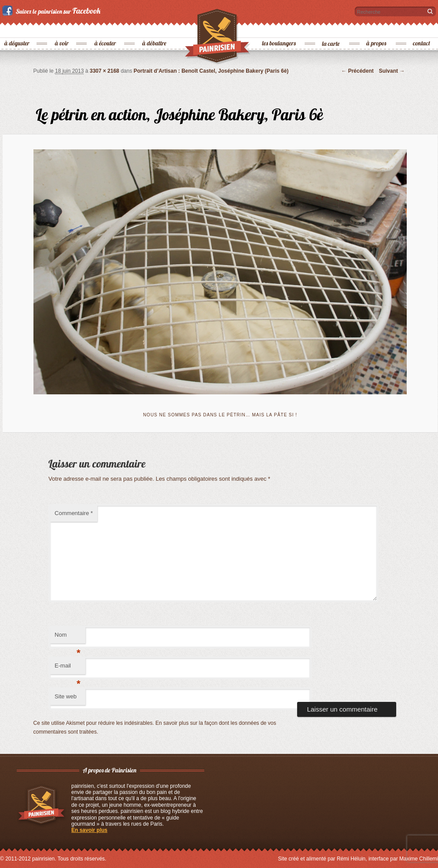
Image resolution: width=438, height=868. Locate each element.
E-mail (68, 668)
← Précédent (357, 71)
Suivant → (392, 71)
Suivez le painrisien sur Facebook (53, 11)
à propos (377, 29)
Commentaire (74, 513)
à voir (62, 29)
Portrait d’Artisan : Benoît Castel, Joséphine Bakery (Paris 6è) (211, 71)
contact (422, 29)
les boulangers (279, 29)
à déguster (17, 29)
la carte (331, 29)
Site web (66, 696)
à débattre (155, 29)
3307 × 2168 (105, 71)
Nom (68, 637)
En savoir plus (89, 830)
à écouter (105, 29)
